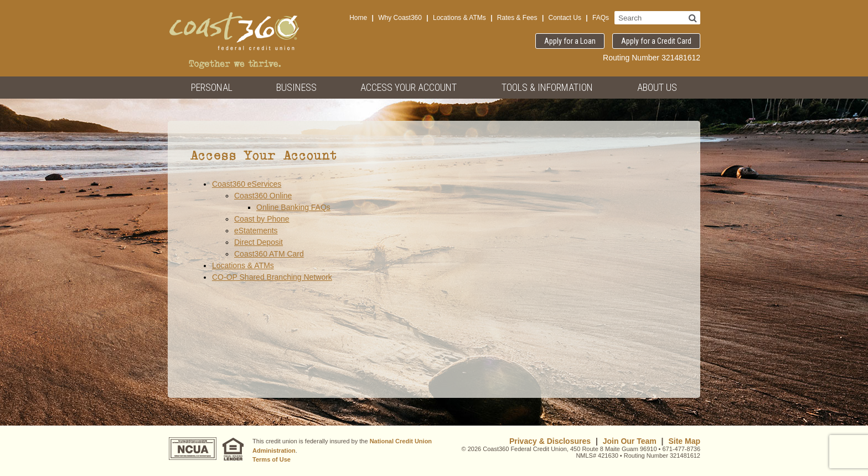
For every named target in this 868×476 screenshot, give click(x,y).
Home (358, 18)
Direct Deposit (259, 242)
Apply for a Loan (570, 41)
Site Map (684, 441)
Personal (212, 87)
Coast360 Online (263, 196)
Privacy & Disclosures (550, 441)
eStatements (256, 231)
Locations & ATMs (459, 18)
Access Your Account (409, 87)
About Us (657, 87)
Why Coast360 (400, 18)
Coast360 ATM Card (269, 254)
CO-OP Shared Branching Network (272, 277)
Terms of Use (272, 459)
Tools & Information (547, 87)
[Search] (693, 18)
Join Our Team (630, 441)
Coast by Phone (262, 219)
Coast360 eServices (247, 184)
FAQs (601, 18)
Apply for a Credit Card (656, 41)
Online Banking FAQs (293, 207)
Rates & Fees (517, 18)
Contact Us (565, 18)
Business (296, 87)
